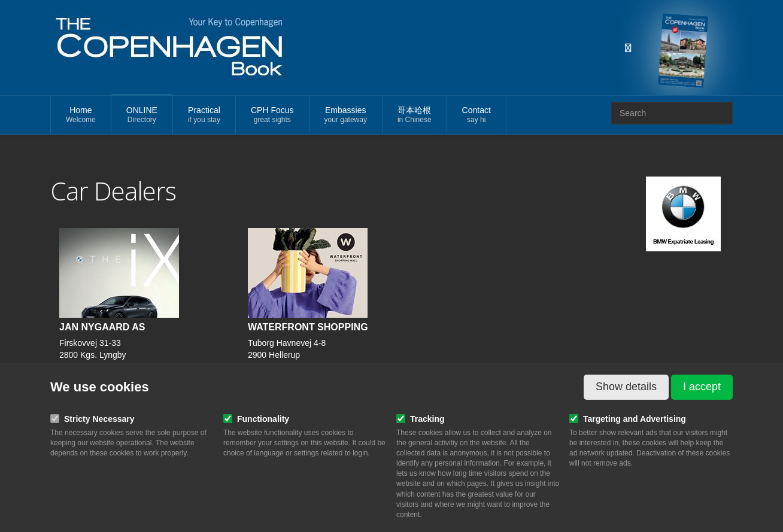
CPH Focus (272, 115)
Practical (204, 115)
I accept (702, 387)
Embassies (346, 115)
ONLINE (142, 115)
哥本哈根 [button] (415, 115)
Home (81, 115)
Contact (477, 115)
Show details (626, 387)
